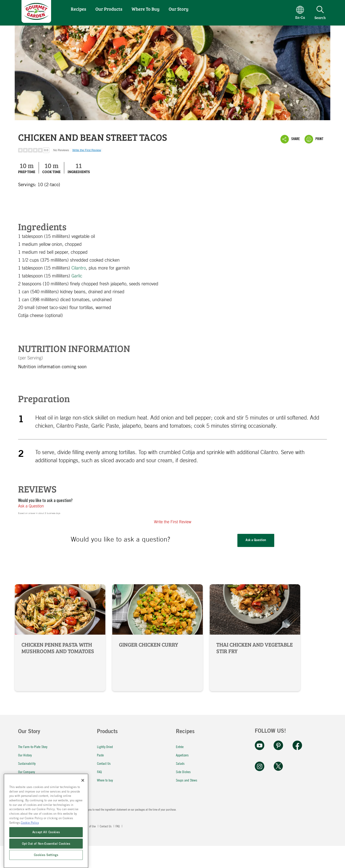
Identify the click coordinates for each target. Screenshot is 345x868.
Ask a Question (31, 506)
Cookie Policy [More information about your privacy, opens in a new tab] (30, 846)
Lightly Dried (105, 747)
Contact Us (104, 763)
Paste (100, 755)
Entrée (180, 747)
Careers (23, 788)
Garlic (77, 276)
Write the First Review (87, 150)
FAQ (99, 772)
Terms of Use (89, 826)
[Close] (83, 804)
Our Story (178, 9)
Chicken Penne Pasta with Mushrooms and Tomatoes (60, 638)
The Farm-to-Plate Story (33, 747)
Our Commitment (29, 780)
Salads (180, 763)
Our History (25, 755)
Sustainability (27, 763)
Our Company (26, 772)
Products (107, 732)
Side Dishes (183, 772)
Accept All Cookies (46, 856)
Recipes (78, 9)
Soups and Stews (187, 780)
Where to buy (105, 780)
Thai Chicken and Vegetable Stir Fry (255, 638)
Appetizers (182, 755)
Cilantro (79, 268)
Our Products (109, 9)
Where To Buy (145, 9)
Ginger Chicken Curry (157, 638)
